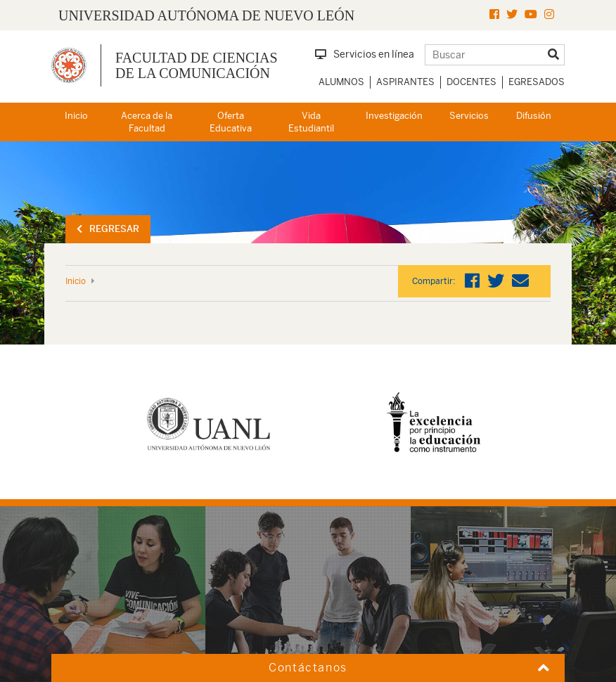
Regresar (108, 229)
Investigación (394, 116)
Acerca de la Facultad (147, 122)
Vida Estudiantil (311, 122)
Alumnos (341, 82)
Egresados (537, 82)
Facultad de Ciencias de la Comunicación (197, 65)
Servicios (469, 116)
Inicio (76, 116)
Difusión (534, 116)
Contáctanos (308, 668)
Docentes (471, 82)
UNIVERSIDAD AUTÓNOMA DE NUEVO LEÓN (206, 15)
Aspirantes (405, 82)
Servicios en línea (365, 54)
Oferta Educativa (231, 122)
